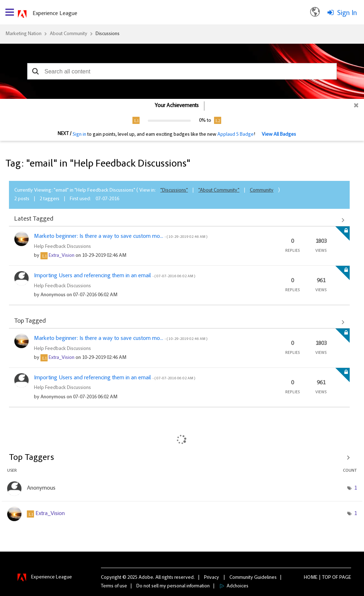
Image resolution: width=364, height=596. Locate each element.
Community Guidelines (253, 578)
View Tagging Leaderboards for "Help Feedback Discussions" (182, 458)
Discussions (108, 34)
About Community (69, 34)
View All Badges (279, 135)
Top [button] (327, 578)
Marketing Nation (23, 34)
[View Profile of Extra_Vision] (62, 256)
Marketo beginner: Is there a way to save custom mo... (121, 236)
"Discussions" (174, 191)
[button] (35, 71)
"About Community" (219, 191)
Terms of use (114, 586)
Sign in (79, 135)
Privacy (212, 578)
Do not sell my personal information (173, 586)
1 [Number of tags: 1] (355, 488)
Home (311, 578)
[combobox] (182, 71)
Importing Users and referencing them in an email (115, 276)
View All (179, 220)
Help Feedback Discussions (62, 247)
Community (262, 191)
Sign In (347, 13)
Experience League (55, 14)
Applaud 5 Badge (236, 135)
